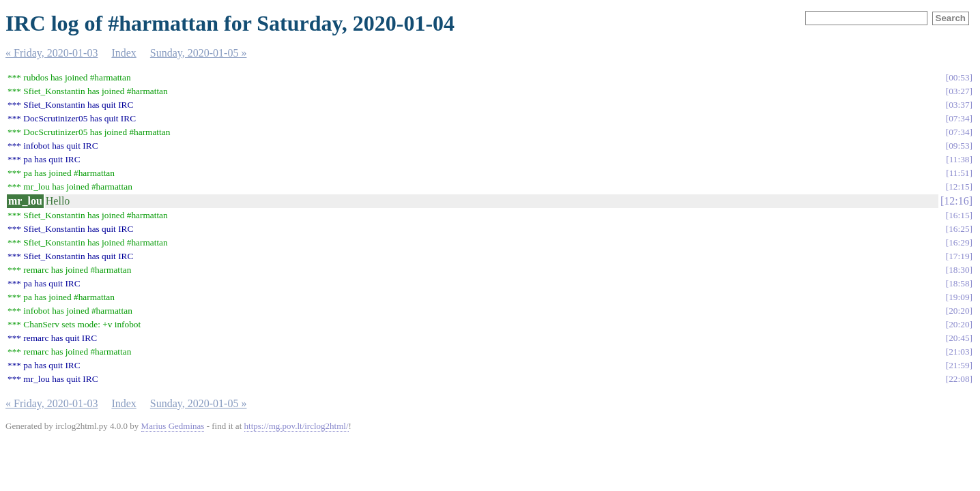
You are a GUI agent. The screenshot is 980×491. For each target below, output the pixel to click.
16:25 (959, 229)
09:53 (959, 146)
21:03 (959, 352)
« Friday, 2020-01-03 (52, 53)
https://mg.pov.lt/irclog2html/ (297, 426)
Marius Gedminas (173, 426)
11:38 (960, 159)
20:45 (959, 338)
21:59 (959, 365)
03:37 (959, 105)
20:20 (959, 311)
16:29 (959, 242)
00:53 (959, 77)
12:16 (956, 201)
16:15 (959, 215)
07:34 (959, 118)
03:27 (959, 91)
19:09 (959, 297)
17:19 (959, 256)
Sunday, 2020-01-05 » (199, 53)
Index (124, 53)
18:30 (959, 270)
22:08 (959, 379)
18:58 (959, 283)
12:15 (959, 187)
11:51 (960, 173)
